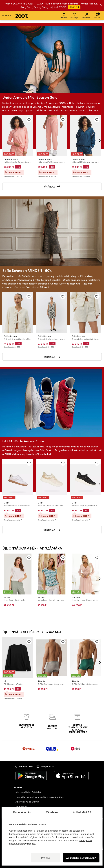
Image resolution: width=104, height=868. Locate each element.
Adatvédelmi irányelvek (27, 802)
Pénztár (97, 15)
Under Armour (11, 159)
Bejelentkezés (87, 16)
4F (5, 681)
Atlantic (42, 681)
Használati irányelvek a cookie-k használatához (40, 797)
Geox (7, 503)
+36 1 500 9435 (26, 766)
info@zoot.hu (48, 766)
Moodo (7, 597)
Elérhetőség (21, 806)
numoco (76, 597)
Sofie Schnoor (11, 336)
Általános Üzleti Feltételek (28, 792)
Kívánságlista (75, 16)
